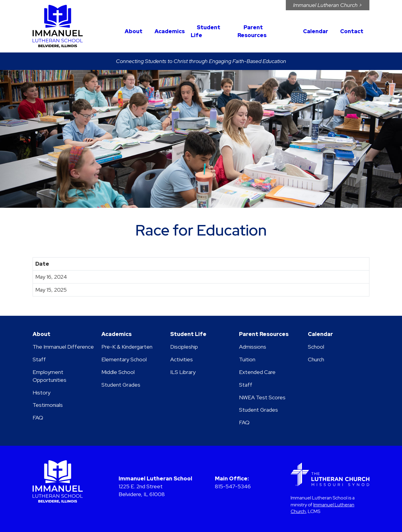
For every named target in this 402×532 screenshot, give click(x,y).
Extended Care (257, 372)
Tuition (247, 359)
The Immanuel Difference (63, 347)
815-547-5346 (233, 486)
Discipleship (184, 347)
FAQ (38, 418)
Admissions (253, 347)
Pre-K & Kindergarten (127, 347)
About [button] (134, 31)
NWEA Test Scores (262, 397)
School (316, 347)
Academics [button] (170, 31)
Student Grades (121, 385)
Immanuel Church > (328, 5)
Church (316, 359)
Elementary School (124, 359)
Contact (352, 31)
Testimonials (48, 405)
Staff (39, 359)
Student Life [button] (206, 31)
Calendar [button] (316, 31)
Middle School (118, 372)
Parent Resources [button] (252, 31)
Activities (182, 359)
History (41, 393)
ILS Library (183, 372)
